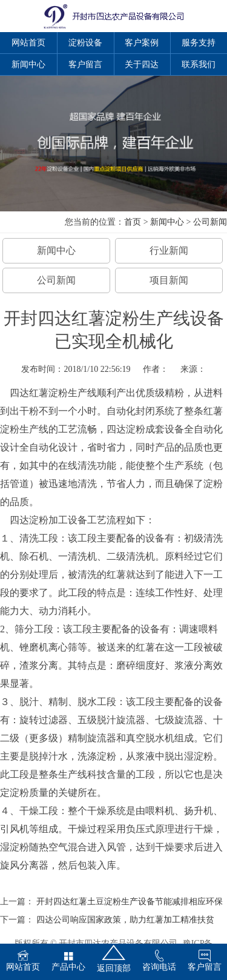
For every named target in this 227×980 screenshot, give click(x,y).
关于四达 (142, 65)
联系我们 (199, 65)
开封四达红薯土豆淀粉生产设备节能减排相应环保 (130, 902)
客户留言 (85, 65)
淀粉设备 (85, 43)
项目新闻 (169, 280)
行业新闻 (169, 250)
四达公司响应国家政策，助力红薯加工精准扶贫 (125, 920)
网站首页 (28, 43)
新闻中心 (28, 65)
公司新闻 (210, 222)
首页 (133, 222)
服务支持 (199, 43)
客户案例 (142, 43)
